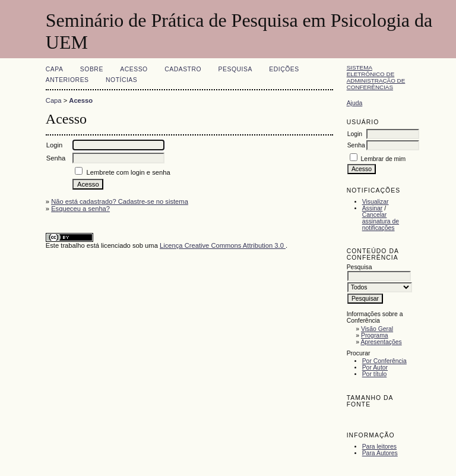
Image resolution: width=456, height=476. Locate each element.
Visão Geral (377, 329)
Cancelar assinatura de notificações (381, 221)
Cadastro (183, 69)
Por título (375, 374)
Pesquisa (235, 69)
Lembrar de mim (384, 159)
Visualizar (376, 202)
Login (355, 134)
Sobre (92, 69)
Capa (55, 69)
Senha (356, 145)
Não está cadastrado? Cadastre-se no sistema (120, 201)
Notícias (121, 80)
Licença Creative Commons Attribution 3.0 (223, 245)
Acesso (134, 69)
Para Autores (380, 453)
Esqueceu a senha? (80, 209)
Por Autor (375, 368)
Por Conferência (384, 361)
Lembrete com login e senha (128, 172)
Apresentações (381, 342)
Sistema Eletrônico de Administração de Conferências (376, 77)
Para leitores (379, 447)
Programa (375, 335)
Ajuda (355, 103)
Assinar (373, 208)
